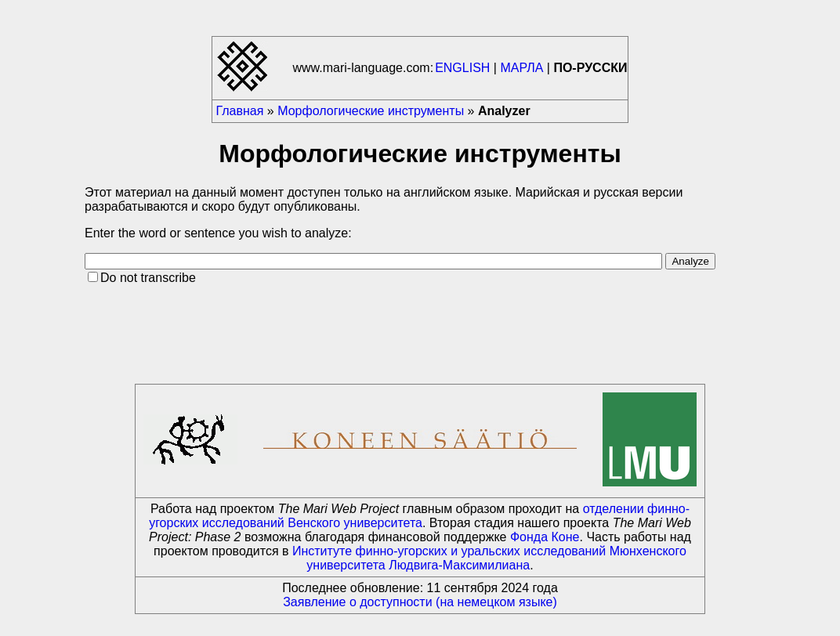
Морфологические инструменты (371, 111)
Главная (240, 111)
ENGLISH (462, 68)
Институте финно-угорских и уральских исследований (449, 551)
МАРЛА (521, 68)
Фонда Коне (545, 537)
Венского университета (355, 523)
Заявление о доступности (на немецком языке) (420, 602)
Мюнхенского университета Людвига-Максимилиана (496, 558)
